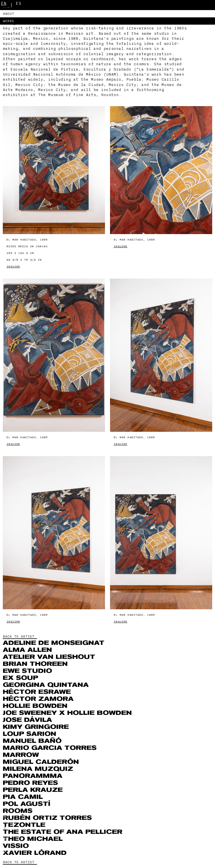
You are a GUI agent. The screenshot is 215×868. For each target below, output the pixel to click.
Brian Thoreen (35, 664)
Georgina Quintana (46, 685)
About (8, 14)
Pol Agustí (27, 804)
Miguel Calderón (41, 762)
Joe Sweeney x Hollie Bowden (67, 713)
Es (18, 4)
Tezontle (24, 825)
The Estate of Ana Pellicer (63, 832)
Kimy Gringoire (36, 727)
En (4, 4)
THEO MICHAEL (33, 839)
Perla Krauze (33, 790)
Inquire (13, 267)
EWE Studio (27, 671)
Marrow (21, 755)
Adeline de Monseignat (54, 643)
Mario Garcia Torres (50, 748)
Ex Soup (20, 678)
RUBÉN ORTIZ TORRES (47, 818)
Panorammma (33, 776)
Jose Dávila (27, 720)
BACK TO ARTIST (18, 636)
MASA (7, 6)
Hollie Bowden (35, 706)
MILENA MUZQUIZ (38, 769)
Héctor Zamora (38, 699)
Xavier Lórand (35, 853)
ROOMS (18, 811)
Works (8, 21)
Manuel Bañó (32, 741)
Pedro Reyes (30, 783)
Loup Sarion (30, 734)
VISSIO (16, 846)
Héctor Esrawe (37, 692)
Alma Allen (27, 650)
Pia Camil (23, 797)
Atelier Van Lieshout (49, 657)
